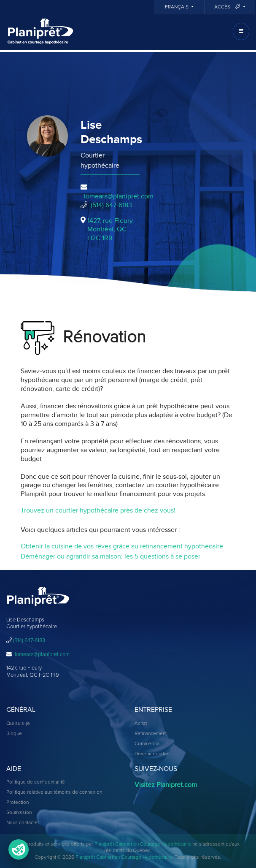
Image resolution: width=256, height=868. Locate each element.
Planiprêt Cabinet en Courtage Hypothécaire (143, 844)
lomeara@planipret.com (119, 196)
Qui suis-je (18, 724)
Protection (18, 803)
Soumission (19, 813)
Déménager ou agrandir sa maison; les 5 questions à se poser (110, 556)
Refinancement (151, 734)
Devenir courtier (152, 754)
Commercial (148, 744)
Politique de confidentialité (36, 782)
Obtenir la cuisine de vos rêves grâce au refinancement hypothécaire (122, 546)
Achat (141, 724)
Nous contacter (23, 823)
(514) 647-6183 (111, 205)
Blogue (14, 734)
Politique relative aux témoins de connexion (54, 792)
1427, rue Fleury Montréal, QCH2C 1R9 (110, 230)
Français (177, 7)
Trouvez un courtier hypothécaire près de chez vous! (98, 510)
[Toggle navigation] (241, 31)
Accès (228, 7)
